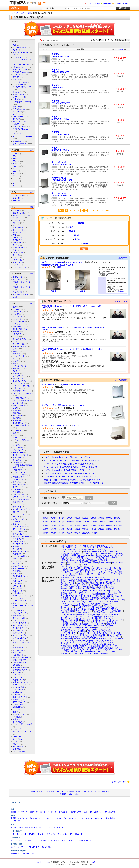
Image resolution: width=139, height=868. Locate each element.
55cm (15, 156)
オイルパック (17, 324)
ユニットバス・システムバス (54, 827)
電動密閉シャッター (20, 667)
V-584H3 (80, 405)
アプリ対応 (17, 672)
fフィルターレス (18, 737)
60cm (15, 161)
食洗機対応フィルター (21, 670)
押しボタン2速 (18, 450)
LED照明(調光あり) (20, 398)
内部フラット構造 (19, 495)
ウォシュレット (22, 834)
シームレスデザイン (20, 475)
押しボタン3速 (18, 378)
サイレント (16, 564)
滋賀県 (77, 525)
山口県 (77, 529)
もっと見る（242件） (122, 301)
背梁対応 (16, 559)
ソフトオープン (18, 586)
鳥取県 (45, 529)
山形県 (85, 518)
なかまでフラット (19, 423)
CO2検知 (17, 665)
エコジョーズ (23, 812)
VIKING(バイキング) (20, 47)
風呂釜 (43, 812)
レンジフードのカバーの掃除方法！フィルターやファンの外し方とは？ (70, 477)
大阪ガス (16, 124)
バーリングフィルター (20, 623)
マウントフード (18, 262)
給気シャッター (18, 603)
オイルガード (17, 415)
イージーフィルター (20, 598)
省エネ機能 (17, 507)
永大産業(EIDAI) (19, 109)
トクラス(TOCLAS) (20, 122)
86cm (15, 171)
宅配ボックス (46, 847)
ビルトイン (17, 297)
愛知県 (61, 525)
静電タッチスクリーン (20, 697)
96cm (15, 181)
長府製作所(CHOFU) (21, 72)
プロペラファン (18, 198)
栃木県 (109, 518)
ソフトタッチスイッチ (20, 514)
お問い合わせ (74, 794)
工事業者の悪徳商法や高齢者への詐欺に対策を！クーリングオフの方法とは (73, 483)
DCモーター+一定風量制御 (23, 393)
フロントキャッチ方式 (20, 662)
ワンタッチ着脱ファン (20, 329)
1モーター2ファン (19, 529)
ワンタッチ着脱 (18, 704)
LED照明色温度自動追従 (22, 425)
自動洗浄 (16, 490)
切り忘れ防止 (18, 722)
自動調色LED (18, 695)
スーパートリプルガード (21, 509)
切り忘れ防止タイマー (21, 499)
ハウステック (17, 112)
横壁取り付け (18, 292)
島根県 (53, 529)
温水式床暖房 (67, 840)
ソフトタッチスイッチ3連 (21, 386)
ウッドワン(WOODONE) (22, 65)
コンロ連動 (17, 583)
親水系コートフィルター (21, 682)
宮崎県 (77, 533)
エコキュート (52, 812)
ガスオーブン (73, 818)
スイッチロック (18, 539)
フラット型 (16, 255)
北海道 (45, 518)
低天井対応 (17, 354)
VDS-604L (76, 426)
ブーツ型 (16, 257)
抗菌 (15, 433)
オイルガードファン (20, 625)
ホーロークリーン (19, 472)
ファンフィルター (19, 561)
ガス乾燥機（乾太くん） (83, 840)
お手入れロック (18, 482)
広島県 (69, 529)
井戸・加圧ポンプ (76, 834)
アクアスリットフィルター (21, 596)
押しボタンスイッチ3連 (21, 658)
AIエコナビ (17, 729)
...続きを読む (121, 292)
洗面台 (40, 834)
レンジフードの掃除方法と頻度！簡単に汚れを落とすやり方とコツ (69, 473)
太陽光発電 (15, 854)
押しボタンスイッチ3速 (21, 537)
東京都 (61, 522)
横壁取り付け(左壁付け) (22, 282)
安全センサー (18, 453)
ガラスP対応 (17, 653)
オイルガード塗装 (19, 344)
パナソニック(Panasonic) (22, 129)
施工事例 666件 (67, 265)
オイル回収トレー (19, 630)
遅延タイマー (18, 524)
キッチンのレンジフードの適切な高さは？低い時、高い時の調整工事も (71, 467)
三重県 (69, 525)
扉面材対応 (17, 616)
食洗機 (13, 818)
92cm (15, 176)
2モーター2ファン (19, 640)
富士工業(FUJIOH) (20, 144)
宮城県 (69, 518)
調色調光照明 (18, 541)
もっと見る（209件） (122, 258)
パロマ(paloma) (19, 84)
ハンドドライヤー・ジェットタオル (57, 834)
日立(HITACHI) (19, 57)
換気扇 (57, 840)
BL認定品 (17, 522)
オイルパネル (18, 317)
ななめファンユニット (20, 381)
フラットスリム (18, 238)
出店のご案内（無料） (122, 4)
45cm (15, 154)
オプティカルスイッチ (20, 438)
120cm (16, 186)
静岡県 (53, 525)
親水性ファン (18, 554)
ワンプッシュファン (19, 527)
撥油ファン (17, 744)
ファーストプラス (19, 75)
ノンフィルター (18, 334)
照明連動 (16, 413)
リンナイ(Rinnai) (19, 97)
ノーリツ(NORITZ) (20, 117)
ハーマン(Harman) (20, 82)
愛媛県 (101, 529)
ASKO (15, 50)
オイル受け (17, 549)
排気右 (16, 349)
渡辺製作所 (17, 141)
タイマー (16, 359)
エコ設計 (16, 742)
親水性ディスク (18, 680)
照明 (15, 364)
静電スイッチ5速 (19, 485)
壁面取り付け (18, 277)
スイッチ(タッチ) (18, 519)
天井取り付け (18, 280)
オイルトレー (17, 588)
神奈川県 (70, 522)
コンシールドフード (20, 267)
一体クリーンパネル (20, 556)
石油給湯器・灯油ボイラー (93, 812)
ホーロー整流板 (19, 356)
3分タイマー (17, 341)
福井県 (103, 522)
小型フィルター (18, 677)
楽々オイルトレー (19, 566)
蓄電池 (34, 854)
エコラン (16, 408)
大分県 (69, 533)
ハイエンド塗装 (18, 448)
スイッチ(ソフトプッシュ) (21, 635)
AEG (15, 45)
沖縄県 (95, 533)
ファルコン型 (17, 260)
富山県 (87, 522)
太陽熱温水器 (110, 812)
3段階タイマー (18, 470)
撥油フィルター (18, 512)
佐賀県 (45, 533)
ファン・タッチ (18, 611)
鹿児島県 (86, 533)
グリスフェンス (18, 690)
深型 (15, 235)
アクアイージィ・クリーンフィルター (86, 629)
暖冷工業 (16, 107)
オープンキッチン (19, 406)
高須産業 (16, 80)
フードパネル (18, 739)
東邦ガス (16, 77)
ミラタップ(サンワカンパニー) (23, 87)
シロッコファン (18, 196)
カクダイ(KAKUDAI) (20, 70)
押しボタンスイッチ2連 (21, 401)
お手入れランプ (19, 534)
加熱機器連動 (18, 312)
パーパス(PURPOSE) (21, 67)
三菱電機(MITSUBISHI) (22, 102)
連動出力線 (17, 388)
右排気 (16, 719)
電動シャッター (18, 581)
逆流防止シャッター (20, 714)
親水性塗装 (17, 420)
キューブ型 (17, 225)
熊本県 (61, 533)
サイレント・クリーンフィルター (23, 724)
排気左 (16, 351)
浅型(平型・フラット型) (21, 215)
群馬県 (117, 518)
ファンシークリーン (19, 322)
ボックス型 (17, 220)
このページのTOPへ (121, 782)
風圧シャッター (18, 633)
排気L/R (16, 373)
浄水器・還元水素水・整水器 (105, 818)
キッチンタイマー (19, 544)
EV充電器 (25, 854)
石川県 (95, 522)
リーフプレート (18, 445)
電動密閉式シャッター (21, 391)
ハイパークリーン (19, 383)
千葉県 (53, 522)
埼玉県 (45, 522)
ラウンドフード (18, 243)
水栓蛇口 (32, 834)
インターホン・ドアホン (19, 847)
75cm (15, 166)
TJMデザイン (18, 92)
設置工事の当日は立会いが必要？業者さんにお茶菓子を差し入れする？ (72, 480)
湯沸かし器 (34, 812)
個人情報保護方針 (74, 792)
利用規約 (61, 792)
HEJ (14, 55)
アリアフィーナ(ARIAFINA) (22, 136)
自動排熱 (16, 571)
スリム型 (16, 210)
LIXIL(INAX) (18, 134)
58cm (15, 159)
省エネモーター (18, 569)
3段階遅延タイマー (20, 576)
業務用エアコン (46, 840)
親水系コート (18, 591)
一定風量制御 (18, 369)
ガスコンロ (33, 818)
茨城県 (101, 518)
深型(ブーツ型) (18, 213)
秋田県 (77, 518)
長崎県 (53, 533)
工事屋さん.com (96, 862)
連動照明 (16, 574)
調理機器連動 (18, 327)
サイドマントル (18, 233)
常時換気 (16, 314)
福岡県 (117, 529)
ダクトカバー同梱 (19, 618)
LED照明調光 (18, 430)
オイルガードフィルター (21, 366)
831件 (59, 267)
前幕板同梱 (17, 457)
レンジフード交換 (75, 306)
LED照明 (16, 309)
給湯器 (13, 812)
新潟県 (79, 522)
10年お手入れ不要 (20, 702)
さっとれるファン (19, 480)
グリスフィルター (19, 487)
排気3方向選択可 (20, 638)
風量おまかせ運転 (20, 346)
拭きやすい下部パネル (21, 601)
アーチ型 (16, 245)
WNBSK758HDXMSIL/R (75, 262)
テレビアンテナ (34, 847)
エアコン (14, 840)
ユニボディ (17, 361)
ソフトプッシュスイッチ (21, 497)
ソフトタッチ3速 (18, 403)
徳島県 (85, 529)
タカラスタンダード (20, 126)
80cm (15, 168)
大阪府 (93, 525)
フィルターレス (18, 319)
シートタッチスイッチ (20, 628)
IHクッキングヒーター (47, 818)
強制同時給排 (18, 228)
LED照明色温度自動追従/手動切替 (87, 605)
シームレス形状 (18, 687)
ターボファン (17, 201)
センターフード (18, 230)
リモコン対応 (18, 504)
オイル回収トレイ (19, 746)
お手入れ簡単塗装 (20, 339)
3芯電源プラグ (18, 707)
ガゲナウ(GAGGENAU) (21, 52)
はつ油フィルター (19, 692)
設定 (89, 498)
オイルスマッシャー (20, 376)
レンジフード (46, 262)
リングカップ (17, 709)
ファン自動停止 (18, 532)
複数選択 (81, 223)
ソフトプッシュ (18, 675)
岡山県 (61, 529)
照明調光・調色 (19, 477)
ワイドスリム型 (18, 252)
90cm (15, 173)
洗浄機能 (16, 418)
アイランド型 (17, 240)
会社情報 (63, 794)
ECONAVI (17, 546)
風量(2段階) (17, 700)
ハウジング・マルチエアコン (29, 840)
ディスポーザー (16, 821)
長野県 (119, 522)
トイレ (13, 834)
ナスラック (17, 114)
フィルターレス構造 (20, 751)
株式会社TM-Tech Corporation (54, 306)
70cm (15, 164)
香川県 (93, 529)
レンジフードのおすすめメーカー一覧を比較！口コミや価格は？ (68, 457)
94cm (15, 178)
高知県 (109, 529)
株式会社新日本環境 (50, 265)
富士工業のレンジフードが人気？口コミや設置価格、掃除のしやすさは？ (72, 460)
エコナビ (16, 435)
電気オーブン (61, 818)
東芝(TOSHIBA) (19, 94)
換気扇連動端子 (19, 648)
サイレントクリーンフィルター (23, 732)
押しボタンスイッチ (20, 613)
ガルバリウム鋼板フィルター (23, 643)
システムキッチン (86, 818)
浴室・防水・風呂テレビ (33, 827)
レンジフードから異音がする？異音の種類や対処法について (67, 470)
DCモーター (17, 371)
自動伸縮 (16, 749)
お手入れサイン (19, 460)
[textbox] (91, 8)
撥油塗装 (16, 517)
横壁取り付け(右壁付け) (22, 287)
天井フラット (17, 265)
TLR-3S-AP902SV (77, 385)
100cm (16, 183)
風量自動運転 (18, 655)
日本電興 (16, 99)
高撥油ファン (18, 579)
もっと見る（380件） (122, 380)
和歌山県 (118, 525)
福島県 (93, 518)
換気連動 (16, 411)
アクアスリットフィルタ (21, 685)
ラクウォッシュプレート (21, 455)
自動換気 (16, 492)
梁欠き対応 (17, 620)
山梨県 (111, 522)
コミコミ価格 (119, 49)
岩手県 (61, 518)
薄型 (15, 250)
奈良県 (109, 525)
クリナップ (16, 119)
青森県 (53, 518)
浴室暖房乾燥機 (17, 827)
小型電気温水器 (76, 812)
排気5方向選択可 (20, 660)
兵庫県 (101, 525)
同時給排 (16, 223)
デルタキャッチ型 (19, 248)
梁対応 (16, 336)
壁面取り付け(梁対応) (21, 294)
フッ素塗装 (17, 717)
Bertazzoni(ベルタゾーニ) (22, 60)
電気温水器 (63, 812)
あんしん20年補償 (93, 4)
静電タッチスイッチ (20, 551)
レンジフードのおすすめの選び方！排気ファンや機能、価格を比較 (69, 464)
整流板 (16, 307)
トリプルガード (18, 462)
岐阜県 (45, 525)
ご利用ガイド (107, 4)
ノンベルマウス (18, 650)
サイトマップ (88, 792)
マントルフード (18, 218)
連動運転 (16, 593)
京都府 (85, 525)
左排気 (16, 712)
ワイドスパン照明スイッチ (22, 440)
